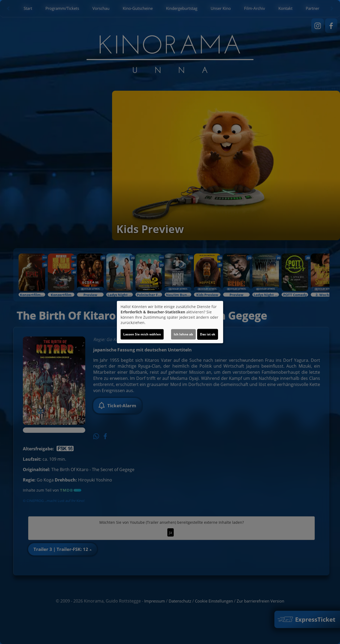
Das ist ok (208, 334)
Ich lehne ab (183, 334)
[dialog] (170, 322)
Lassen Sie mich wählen (142, 334)
